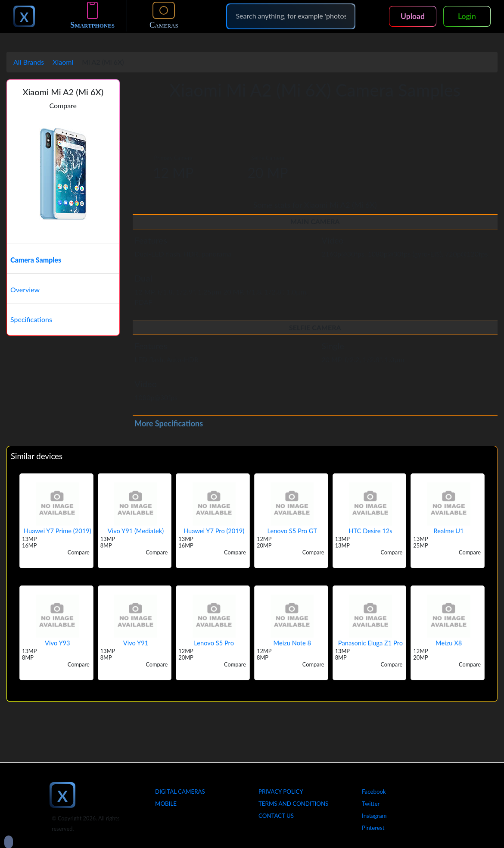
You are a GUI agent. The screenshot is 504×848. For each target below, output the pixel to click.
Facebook (374, 792)
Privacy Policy (281, 792)
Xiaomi (63, 62)
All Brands (29, 62)
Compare (63, 105)
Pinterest (373, 828)
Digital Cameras (180, 792)
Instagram (374, 816)
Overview (25, 289)
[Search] (291, 16)
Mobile (166, 804)
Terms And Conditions (293, 804)
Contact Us (276, 816)
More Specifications (169, 423)
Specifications (31, 319)
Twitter (371, 804)
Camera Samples (36, 260)
